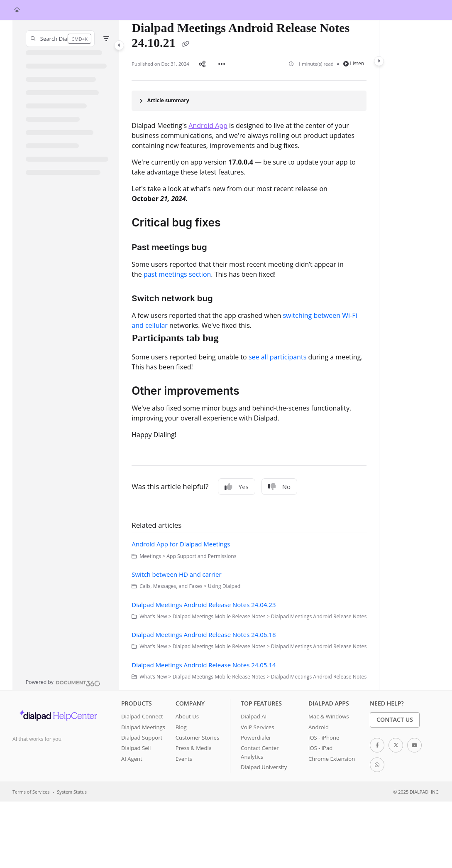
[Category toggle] (119, 45)
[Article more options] (222, 64)
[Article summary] (249, 101)
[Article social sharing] (202, 64)
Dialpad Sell (136, 748)
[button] (60, 39)
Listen (354, 63)
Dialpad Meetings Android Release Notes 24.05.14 (204, 665)
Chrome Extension (332, 759)
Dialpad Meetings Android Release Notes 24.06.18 (204, 634)
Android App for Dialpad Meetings (181, 544)
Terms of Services (31, 792)
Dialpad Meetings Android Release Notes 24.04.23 (204, 605)
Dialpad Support (142, 738)
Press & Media (194, 748)
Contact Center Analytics (260, 752)
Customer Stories (197, 738)
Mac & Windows (329, 716)
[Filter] (106, 39)
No (279, 487)
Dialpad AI (254, 716)
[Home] (17, 10)
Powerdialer (256, 738)
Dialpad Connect (142, 716)
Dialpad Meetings (143, 727)
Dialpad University (264, 767)
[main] (249, 355)
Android (319, 727)
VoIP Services (257, 727)
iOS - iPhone (324, 738)
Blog (181, 727)
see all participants (277, 357)
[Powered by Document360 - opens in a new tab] (63, 682)
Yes (237, 487)
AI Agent (132, 759)
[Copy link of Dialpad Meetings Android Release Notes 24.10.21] (185, 44)
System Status (72, 792)
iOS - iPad (320, 748)
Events (184, 759)
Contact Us (395, 719)
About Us (187, 716)
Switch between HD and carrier (176, 574)
